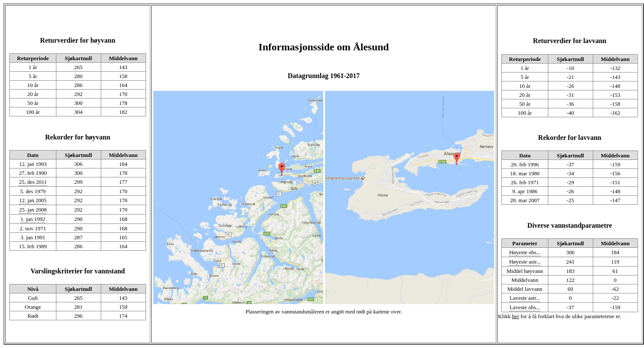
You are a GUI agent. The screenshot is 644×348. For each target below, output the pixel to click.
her (516, 316)
